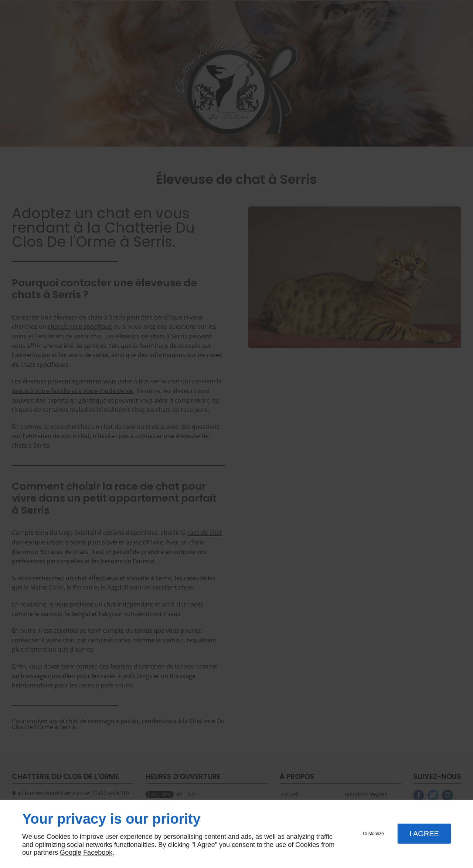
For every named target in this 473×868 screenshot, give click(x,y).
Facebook (98, 852)
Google (71, 852)
